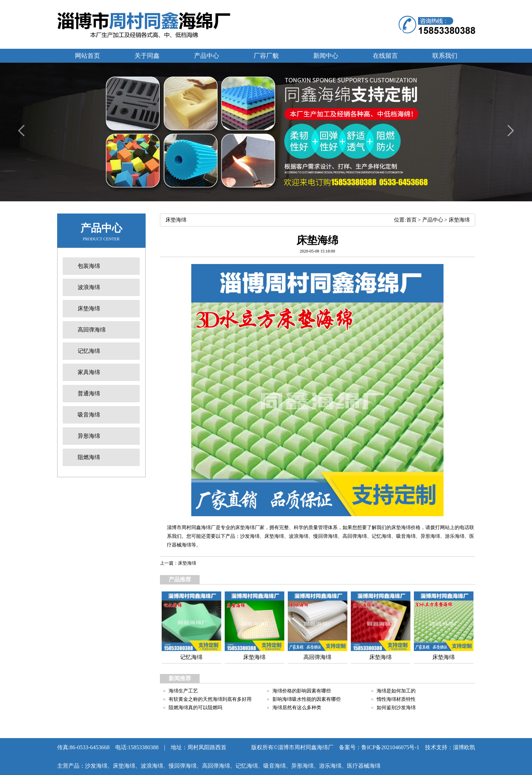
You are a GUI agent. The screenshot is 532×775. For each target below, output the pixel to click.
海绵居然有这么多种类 (297, 708)
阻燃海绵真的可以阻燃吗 (195, 708)
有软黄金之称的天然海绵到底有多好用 (210, 699)
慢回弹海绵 (325, 536)
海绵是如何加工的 (396, 691)
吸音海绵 (406, 536)
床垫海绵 (459, 220)
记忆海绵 (381, 536)
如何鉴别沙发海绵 (396, 708)
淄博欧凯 (464, 747)
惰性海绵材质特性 (396, 699)
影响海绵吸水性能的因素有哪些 (307, 699)
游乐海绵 (455, 536)
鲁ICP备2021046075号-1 (390, 747)
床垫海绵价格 (406, 528)
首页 (411, 220)
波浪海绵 (299, 536)
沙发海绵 (250, 536)
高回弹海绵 (355, 536)
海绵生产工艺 (183, 691)
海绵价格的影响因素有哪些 (302, 691)
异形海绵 (430, 536)
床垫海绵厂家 (250, 528)
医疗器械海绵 (364, 766)
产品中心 (433, 220)
